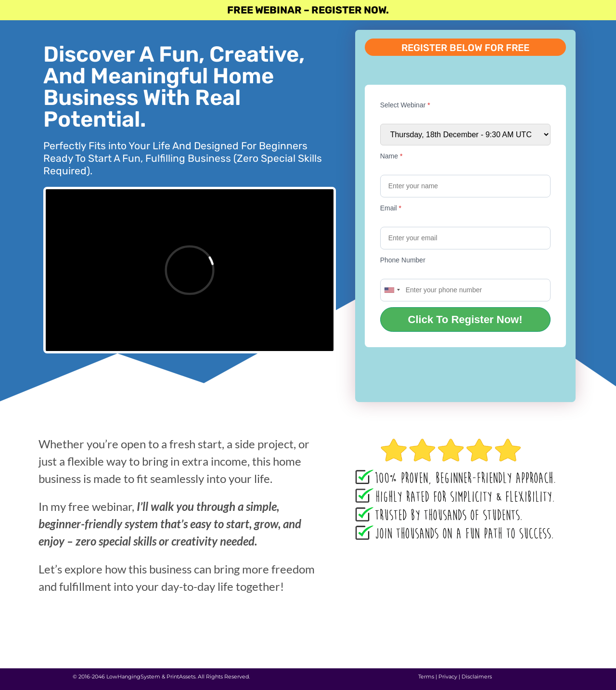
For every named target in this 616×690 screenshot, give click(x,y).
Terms (426, 677)
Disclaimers (477, 677)
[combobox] (392, 290)
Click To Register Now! (465, 319)
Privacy (448, 677)
